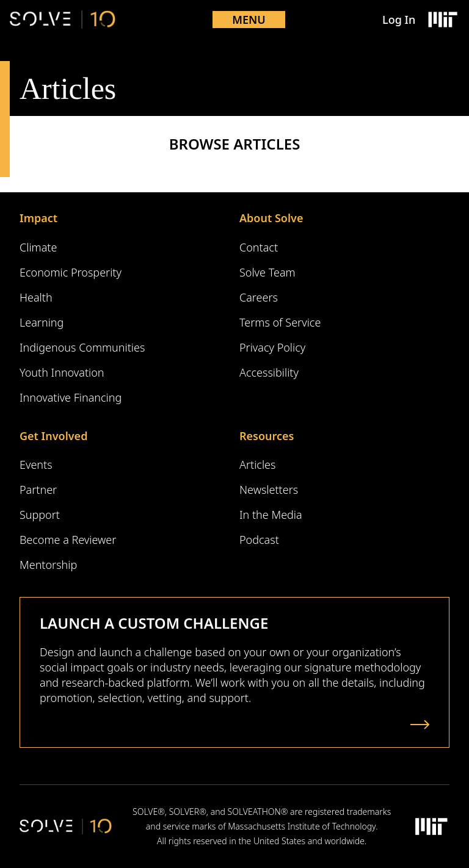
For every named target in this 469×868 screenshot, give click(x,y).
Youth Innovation (62, 372)
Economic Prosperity (71, 272)
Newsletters (269, 490)
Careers (259, 297)
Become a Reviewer (68, 540)
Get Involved (53, 436)
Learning (42, 322)
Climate (38, 247)
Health (36, 297)
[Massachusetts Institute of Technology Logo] (442, 20)
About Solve (271, 218)
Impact (38, 218)
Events (36, 465)
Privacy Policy (272, 347)
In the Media (271, 515)
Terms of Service (280, 322)
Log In (399, 20)
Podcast (259, 540)
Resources (267, 436)
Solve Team (267, 272)
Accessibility (269, 372)
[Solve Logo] (63, 20)
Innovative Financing (71, 397)
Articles (257, 465)
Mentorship (48, 565)
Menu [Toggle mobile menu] (249, 20)
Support (40, 515)
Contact (259, 247)
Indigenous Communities (82, 347)
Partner (38, 490)
